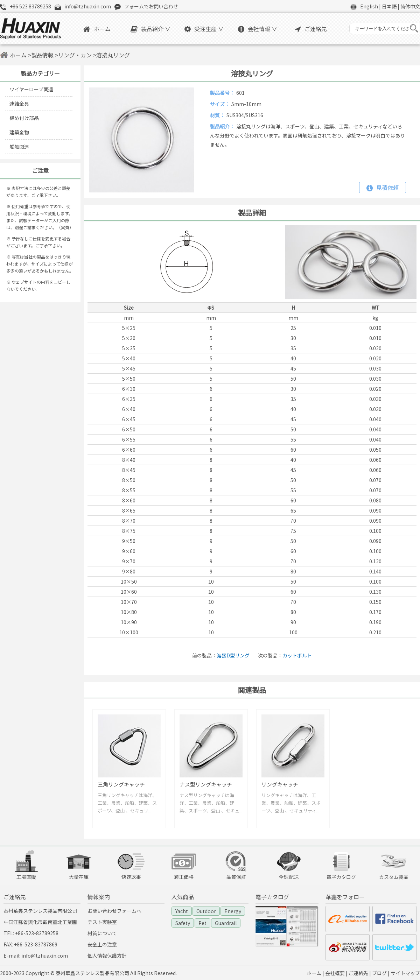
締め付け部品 (24, 118)
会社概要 (335, 973)
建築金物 (19, 132)
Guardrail (226, 923)
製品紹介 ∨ (150, 29)
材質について (102, 933)
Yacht (182, 911)
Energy (233, 911)
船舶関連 (19, 147)
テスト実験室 (102, 922)
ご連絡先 (311, 29)
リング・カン (75, 55)
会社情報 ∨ (258, 29)
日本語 (389, 6)
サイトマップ (405, 973)
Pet (202, 923)
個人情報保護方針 (107, 956)
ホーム (97, 29)
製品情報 (42, 55)
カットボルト (297, 655)
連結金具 (19, 104)
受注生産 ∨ (204, 29)
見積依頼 (383, 188)
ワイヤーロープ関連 (31, 89)
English (369, 6)
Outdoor (206, 911)
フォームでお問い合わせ (151, 6)
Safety (183, 923)
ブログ (379, 973)
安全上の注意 (102, 944)
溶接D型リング (233, 655)
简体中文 (410, 6)
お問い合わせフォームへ (114, 911)
